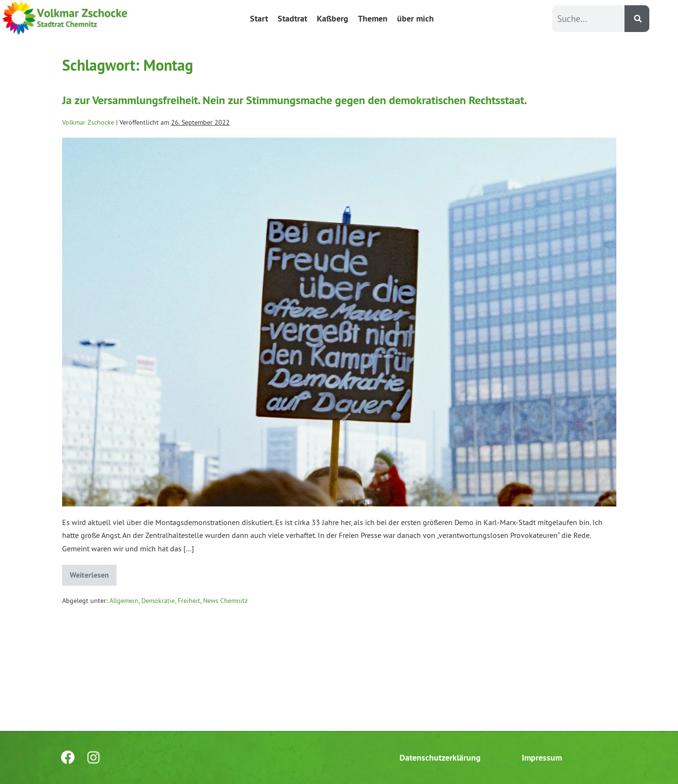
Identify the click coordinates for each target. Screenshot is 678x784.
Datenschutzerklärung (440, 757)
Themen (373, 18)
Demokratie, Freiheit (171, 601)
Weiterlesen (93, 572)
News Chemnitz (225, 601)
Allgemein (124, 601)
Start (259, 18)
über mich (415, 18)
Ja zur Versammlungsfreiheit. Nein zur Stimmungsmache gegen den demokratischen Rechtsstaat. (295, 100)
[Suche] (637, 19)
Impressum (542, 757)
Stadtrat (292, 18)
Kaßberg (333, 18)
